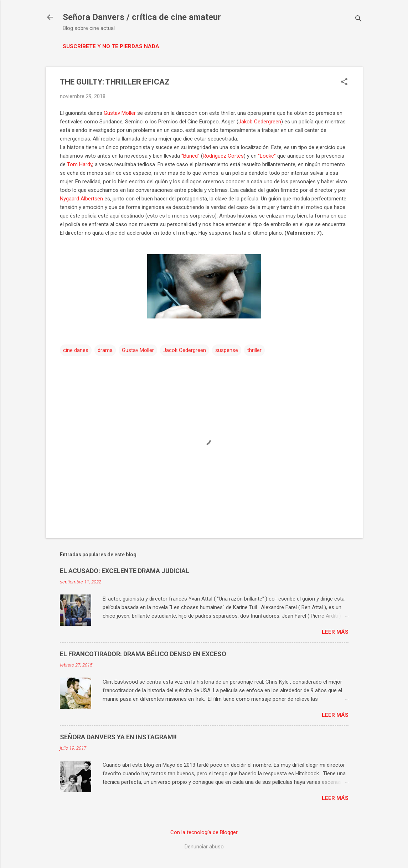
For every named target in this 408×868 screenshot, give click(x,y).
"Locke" (267, 156)
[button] (344, 82)
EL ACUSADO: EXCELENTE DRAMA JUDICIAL (125, 571)
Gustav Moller (120, 113)
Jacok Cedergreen (185, 350)
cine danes (76, 350)
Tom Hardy (80, 164)
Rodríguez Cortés (223, 156)
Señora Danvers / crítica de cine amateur (142, 17)
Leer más (335, 632)
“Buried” (190, 156)
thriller (254, 350)
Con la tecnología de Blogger (204, 832)
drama (105, 350)
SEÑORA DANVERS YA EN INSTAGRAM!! (118, 737)
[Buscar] (358, 19)
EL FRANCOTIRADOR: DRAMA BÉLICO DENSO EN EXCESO (143, 654)
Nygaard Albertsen (81, 199)
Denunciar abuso (204, 847)
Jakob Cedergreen (260, 122)
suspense (227, 350)
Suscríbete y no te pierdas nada (111, 46)
